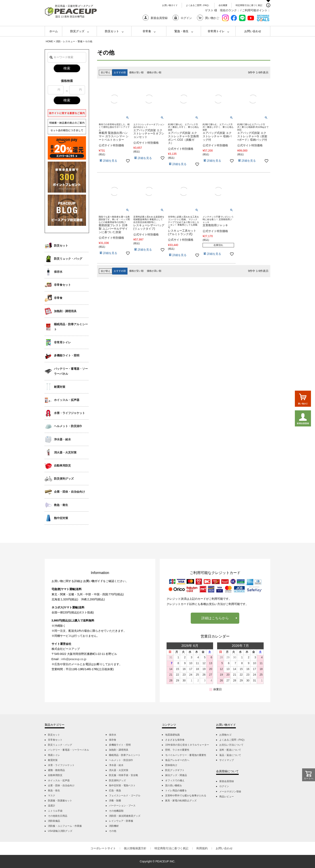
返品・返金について (230, 755)
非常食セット (62, 285)
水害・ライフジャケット (69, 413)
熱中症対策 (61, 518)
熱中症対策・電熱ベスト (122, 785)
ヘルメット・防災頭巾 (68, 426)
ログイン (224, 786)
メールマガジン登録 (230, 792)
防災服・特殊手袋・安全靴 (123, 775)
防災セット (112, 31)
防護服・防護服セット (60, 801)
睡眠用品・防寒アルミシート (71, 327)
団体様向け (171, 765)
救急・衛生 (61, 505)
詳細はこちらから (215, 618)
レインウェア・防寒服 (121, 821)
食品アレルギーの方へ (177, 760)
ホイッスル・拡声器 (67, 400)
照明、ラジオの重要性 (177, 750)
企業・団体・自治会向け (69, 492)
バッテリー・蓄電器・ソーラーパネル (71, 371)
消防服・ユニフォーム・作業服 (65, 826)
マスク (52, 796)
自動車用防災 (62, 465)
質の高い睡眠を (174, 785)
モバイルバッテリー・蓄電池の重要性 (186, 755)
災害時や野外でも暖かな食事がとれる (186, 796)
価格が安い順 (136, 72)
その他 (113, 831)
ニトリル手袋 (55, 811)
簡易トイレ (54, 755)
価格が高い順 (154, 72)
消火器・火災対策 (65, 452)
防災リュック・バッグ (68, 259)
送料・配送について (230, 750)
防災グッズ (77, 31)
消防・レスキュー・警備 (69, 41)
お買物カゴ (225, 735)
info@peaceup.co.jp (74, 659)
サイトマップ (227, 760)
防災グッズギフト (175, 770)
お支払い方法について (231, 745)
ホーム (54, 31)
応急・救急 (115, 791)
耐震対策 (60, 387)
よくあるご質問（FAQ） (198, 5)
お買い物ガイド (170, 5)
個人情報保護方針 (135, 848)
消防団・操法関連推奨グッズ (125, 816)
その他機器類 (116, 811)
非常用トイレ (216, 31)
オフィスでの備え (175, 780)
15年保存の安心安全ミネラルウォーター (187, 745)
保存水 (58, 272)
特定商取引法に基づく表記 (249, 5)
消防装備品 (54, 821)
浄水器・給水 (62, 439)
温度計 (52, 806)
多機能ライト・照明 (67, 355)
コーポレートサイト (103, 848)
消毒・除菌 (115, 801)
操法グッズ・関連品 (176, 775)
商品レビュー (227, 797)
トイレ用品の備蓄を (176, 791)
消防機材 (114, 826)
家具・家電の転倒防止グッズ (181, 801)
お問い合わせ (253, 31)
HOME (49, 41)
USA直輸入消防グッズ (60, 831)
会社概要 (223, 5)
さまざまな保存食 (175, 740)
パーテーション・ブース (122, 806)
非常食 (147, 31)
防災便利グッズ (64, 479)
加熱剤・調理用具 (65, 311)
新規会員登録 (227, 781)
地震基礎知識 (172, 735)
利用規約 (202, 848)
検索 (67, 68)
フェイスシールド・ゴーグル (125, 796)
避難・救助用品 (56, 770)
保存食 (113, 740)
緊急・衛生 (181, 31)
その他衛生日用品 (58, 816)
